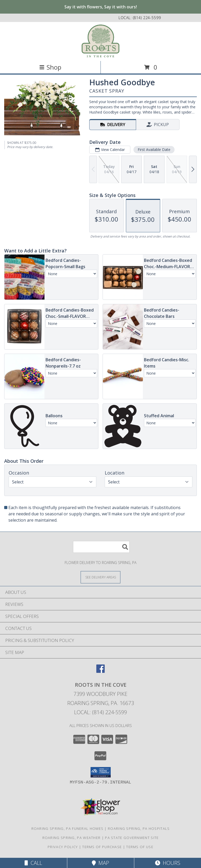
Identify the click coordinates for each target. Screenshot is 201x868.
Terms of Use (140, 847)
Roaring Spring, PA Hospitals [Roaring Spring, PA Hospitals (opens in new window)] (139, 828)
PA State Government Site (132, 838)
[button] (101, 772)
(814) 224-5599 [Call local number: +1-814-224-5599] (147, 18)
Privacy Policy (63, 847)
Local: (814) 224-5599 (100, 712)
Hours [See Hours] (168, 863)
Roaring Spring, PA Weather (72, 838)
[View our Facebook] (100, 671)
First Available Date (154, 150)
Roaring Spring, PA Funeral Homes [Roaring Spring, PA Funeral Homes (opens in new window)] (68, 828)
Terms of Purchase (102, 847)
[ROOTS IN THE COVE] (100, 41)
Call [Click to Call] (33, 863)
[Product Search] (101, 547)
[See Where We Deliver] (100, 577)
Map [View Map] (100, 863)
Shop (50, 67)
